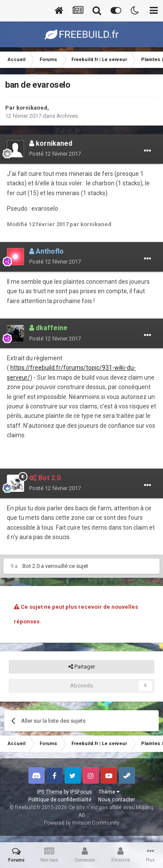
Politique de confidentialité (60, 800)
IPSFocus (81, 792)
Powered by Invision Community (82, 823)
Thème (109, 792)
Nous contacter (117, 800)
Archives (67, 116)
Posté (55, 154)
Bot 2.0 (31, 566)
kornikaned (32, 108)
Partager (82, 667)
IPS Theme (50, 792)
